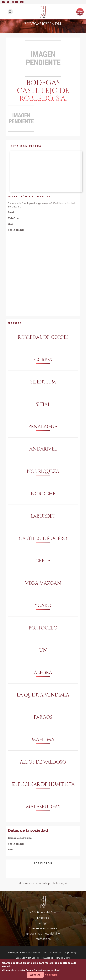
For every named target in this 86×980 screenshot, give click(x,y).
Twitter (8, 2)
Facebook (4, 2)
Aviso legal (13, 953)
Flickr (17, 2)
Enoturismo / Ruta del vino (43, 934)
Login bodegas (71, 953)
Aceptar (35, 975)
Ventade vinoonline (80, 12)
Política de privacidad (30, 953)
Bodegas (43, 923)
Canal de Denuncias (52, 953)
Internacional (43, 939)
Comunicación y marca (43, 928)
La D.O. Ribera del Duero (43, 912)
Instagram (12, 2)
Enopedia (43, 918)
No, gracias (51, 975)
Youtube (22, 2)
